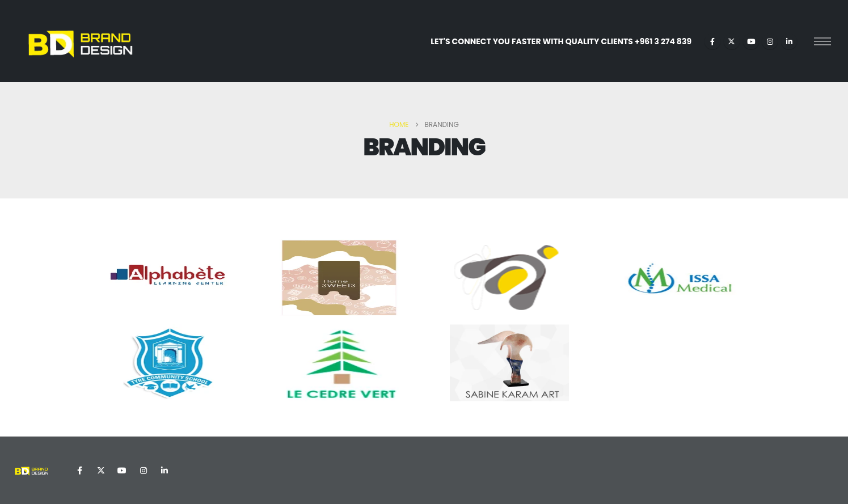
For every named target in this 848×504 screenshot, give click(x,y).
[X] (732, 41)
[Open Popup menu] (822, 41)
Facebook (79, 471)
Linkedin (164, 471)
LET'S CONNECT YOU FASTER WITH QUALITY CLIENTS (561, 41)
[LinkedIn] (789, 41)
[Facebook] (712, 41)
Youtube (122, 471)
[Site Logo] (79, 41)
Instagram (144, 471)
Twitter (101, 471)
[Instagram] (770, 41)
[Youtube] (751, 41)
